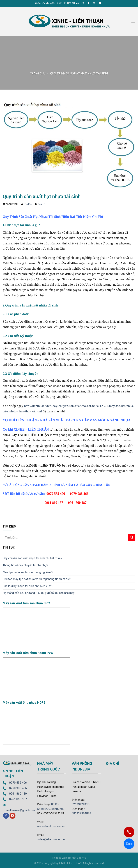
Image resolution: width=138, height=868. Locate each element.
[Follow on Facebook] (88, 3)
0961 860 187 (18, 799)
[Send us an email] (94, 3)
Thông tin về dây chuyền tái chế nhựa (25, 565)
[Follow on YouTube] (100, 3)
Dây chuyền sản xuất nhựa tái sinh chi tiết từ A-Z (33, 558)
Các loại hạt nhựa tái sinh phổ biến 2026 (28, 586)
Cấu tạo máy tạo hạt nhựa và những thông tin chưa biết (37, 579)
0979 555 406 (18, 783)
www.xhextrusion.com (51, 826)
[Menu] (133, 21)
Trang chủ (38, 73)
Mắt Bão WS (79, 858)
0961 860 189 (18, 794)
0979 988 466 (18, 788)
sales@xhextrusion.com (52, 839)
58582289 (58, 809)
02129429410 (81, 804)
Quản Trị (42, 204)
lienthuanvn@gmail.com (20, 810)
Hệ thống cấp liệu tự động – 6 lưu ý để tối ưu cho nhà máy (39, 593)
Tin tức (28, 204)
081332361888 (81, 813)
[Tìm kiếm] (83, 3)
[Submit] (132, 538)
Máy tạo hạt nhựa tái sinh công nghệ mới (28, 572)
